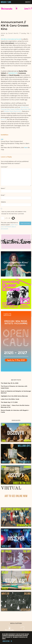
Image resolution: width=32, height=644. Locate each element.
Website (3, 202)
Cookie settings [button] (6, 641)
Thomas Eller (5, 109)
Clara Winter (24, 107)
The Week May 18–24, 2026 (10, 383)
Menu (28, 2)
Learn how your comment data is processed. (9, 227)
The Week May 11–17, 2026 (9, 402)
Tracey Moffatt (15, 109)
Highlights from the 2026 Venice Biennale (14, 396)
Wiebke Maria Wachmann (13, 111)
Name (3, 188)
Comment (4, 167)
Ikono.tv (4, 119)
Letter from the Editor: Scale (10, 399)
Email (3, 195)
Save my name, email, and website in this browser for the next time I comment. (14, 213)
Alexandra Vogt (26, 109)
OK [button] (11, 641)
